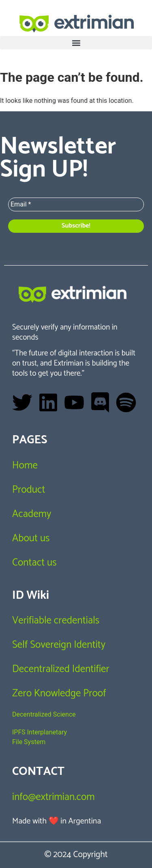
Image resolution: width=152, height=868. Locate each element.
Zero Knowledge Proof (59, 694)
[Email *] (76, 204)
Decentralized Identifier (61, 669)
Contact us (34, 563)
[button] (76, 43)
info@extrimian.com (54, 797)
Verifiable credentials (56, 621)
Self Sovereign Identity (59, 645)
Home (25, 466)
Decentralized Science (44, 714)
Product (29, 490)
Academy (32, 514)
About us (31, 538)
